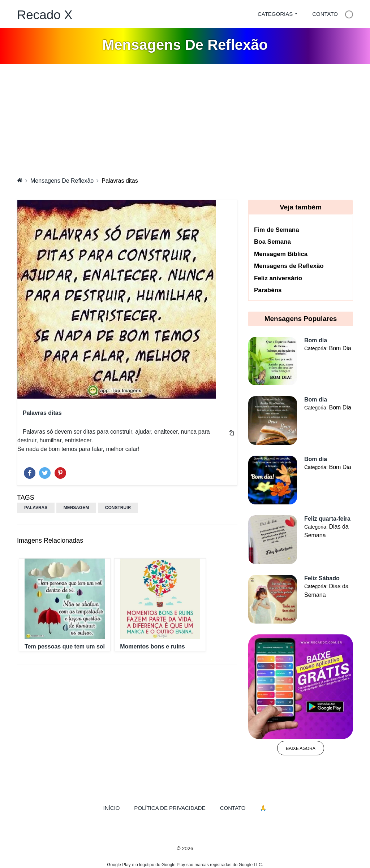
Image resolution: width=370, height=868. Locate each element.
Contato (325, 14)
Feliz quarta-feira (327, 519)
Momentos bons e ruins (152, 646)
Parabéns (268, 290)
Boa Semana (272, 242)
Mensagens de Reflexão (289, 266)
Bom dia (316, 340)
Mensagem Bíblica (281, 254)
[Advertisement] (185, 118)
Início (115, 807)
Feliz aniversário (278, 278)
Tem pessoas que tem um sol (65, 646)
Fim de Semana (277, 230)
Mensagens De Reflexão (62, 181)
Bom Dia (340, 348)
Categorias (275, 14)
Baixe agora (300, 748)
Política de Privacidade (170, 808)
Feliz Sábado (322, 578)
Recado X (45, 15)
